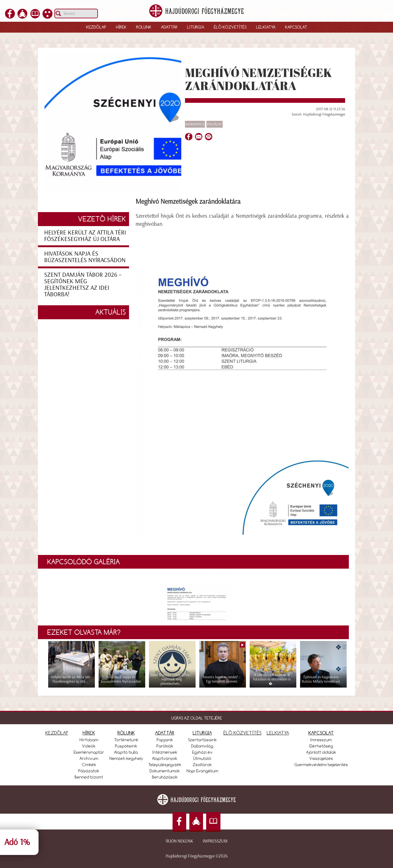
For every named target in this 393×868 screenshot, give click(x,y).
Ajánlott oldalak (321, 752)
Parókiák (165, 746)
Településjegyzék (165, 765)
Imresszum (321, 740)
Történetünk (126, 740)
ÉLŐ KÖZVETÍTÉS (243, 733)
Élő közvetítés (230, 27)
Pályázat (215, 124)
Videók (89, 746)
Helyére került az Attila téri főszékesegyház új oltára (85, 236)
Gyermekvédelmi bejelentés (321, 765)
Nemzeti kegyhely (126, 758)
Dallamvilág (202, 746)
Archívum (89, 758)
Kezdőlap (96, 27)
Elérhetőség (321, 746)
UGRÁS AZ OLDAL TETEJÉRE (197, 718)
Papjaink (165, 740)
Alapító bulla (126, 752)
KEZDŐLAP (57, 733)
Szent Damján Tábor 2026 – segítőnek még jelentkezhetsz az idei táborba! (83, 284)
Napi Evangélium (202, 771)
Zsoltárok (202, 765)
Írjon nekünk (179, 841)
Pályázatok (89, 771)
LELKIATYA (278, 733)
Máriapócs (195, 124)
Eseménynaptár (89, 752)
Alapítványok (165, 758)
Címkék (89, 765)
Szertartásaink (202, 740)
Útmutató (202, 758)
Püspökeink (126, 746)
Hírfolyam (89, 740)
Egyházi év (202, 752)
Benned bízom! (89, 777)
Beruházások (165, 777)
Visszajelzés (321, 758)
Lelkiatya (266, 27)
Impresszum (215, 841)
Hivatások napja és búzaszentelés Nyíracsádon (85, 257)
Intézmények (165, 752)
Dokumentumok (165, 771)
